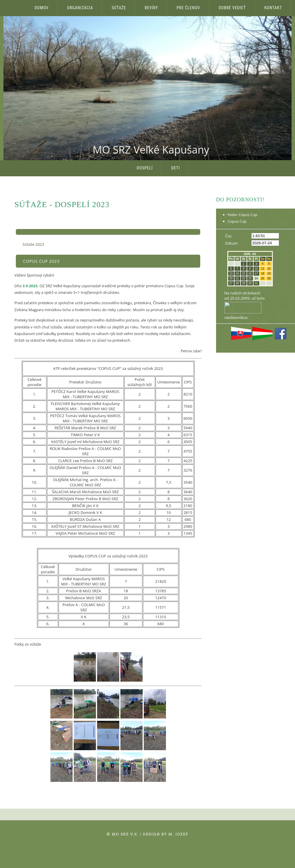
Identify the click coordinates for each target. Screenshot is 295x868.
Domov (41, 8)
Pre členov (188, 8)
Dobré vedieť (232, 8)
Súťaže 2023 (33, 244)
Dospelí (145, 168)
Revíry (151, 8)
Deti (176, 168)
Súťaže (119, 8)
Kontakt (273, 8)
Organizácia (80, 8)
